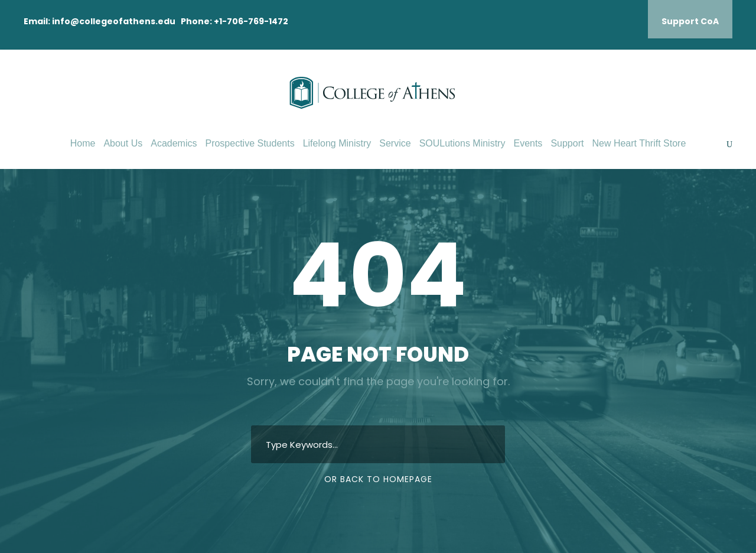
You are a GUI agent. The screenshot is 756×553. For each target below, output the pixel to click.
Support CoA (690, 21)
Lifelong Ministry (337, 143)
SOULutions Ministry (462, 143)
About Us (123, 143)
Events (528, 143)
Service (395, 143)
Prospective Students (250, 143)
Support (567, 143)
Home (83, 143)
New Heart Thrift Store (639, 143)
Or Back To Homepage (378, 479)
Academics (174, 143)
